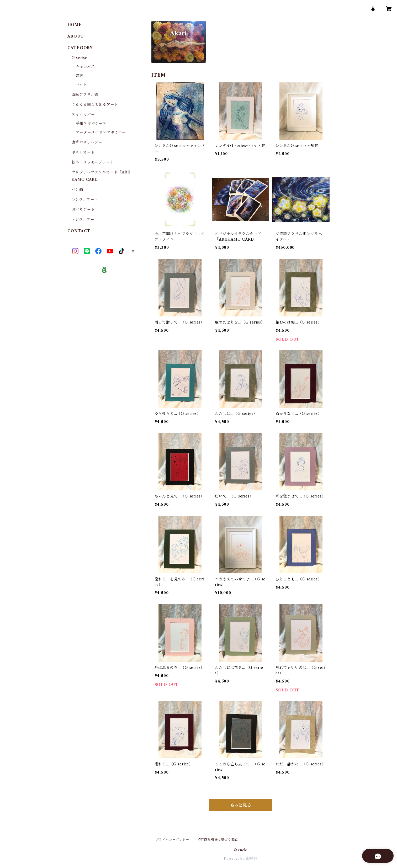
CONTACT (79, 231)
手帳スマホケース (91, 123)
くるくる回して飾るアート (95, 104)
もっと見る (241, 805)
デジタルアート (85, 219)
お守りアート (83, 209)
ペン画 (77, 189)
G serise (80, 58)
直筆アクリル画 (85, 94)
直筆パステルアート (89, 142)
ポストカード (83, 152)
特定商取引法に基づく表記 (218, 840)
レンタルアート (85, 199)
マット (81, 84)
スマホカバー (83, 114)
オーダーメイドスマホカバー (101, 132)
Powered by (240, 858)
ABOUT (76, 36)
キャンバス (85, 67)
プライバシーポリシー (172, 840)
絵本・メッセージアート (93, 162)
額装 (80, 76)
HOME (75, 25)
